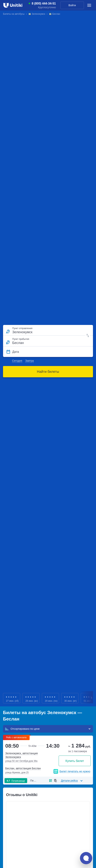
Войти (72, 5)
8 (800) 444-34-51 (44, 4)
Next (92, 698)
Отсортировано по (22, 729)
